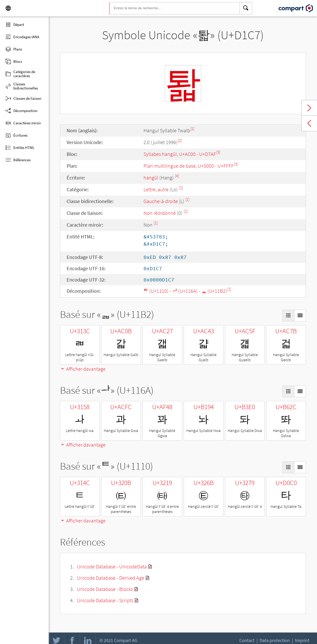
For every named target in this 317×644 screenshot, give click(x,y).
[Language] (8, 8)
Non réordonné (160, 213)
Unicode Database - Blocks (105, 589)
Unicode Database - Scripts (105, 600)
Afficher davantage (83, 369)
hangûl (151, 178)
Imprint (302, 640)
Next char (309, 108)
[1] (192, 129)
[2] (180, 140)
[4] (177, 176)
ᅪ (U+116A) (185, 291)
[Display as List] (300, 316)
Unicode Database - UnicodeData (112, 566)
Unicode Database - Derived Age (111, 578)
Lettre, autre (156, 189)
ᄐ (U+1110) (156, 291)
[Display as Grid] (288, 316)
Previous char (309, 123)
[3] (218, 152)
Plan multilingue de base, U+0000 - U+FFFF (189, 166)
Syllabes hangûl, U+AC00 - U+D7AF (180, 154)
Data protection (275, 640)
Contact (247, 640)
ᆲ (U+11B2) (214, 291)
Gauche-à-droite (161, 201)
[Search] (246, 8)
